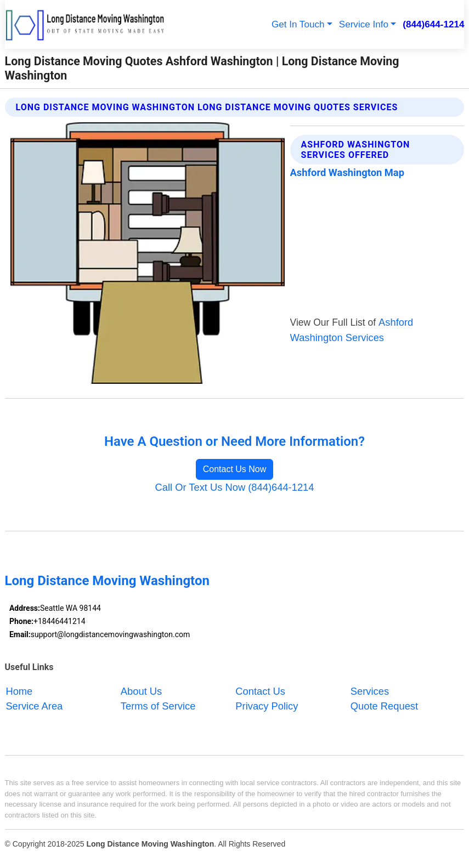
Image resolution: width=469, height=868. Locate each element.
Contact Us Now (235, 469)
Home (19, 691)
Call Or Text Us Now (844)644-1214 (235, 487)
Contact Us (260, 691)
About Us (141, 691)
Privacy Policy (267, 706)
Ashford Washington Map (347, 172)
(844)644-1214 (433, 24)
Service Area (34, 706)
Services (370, 691)
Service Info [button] (364, 24)
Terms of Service (158, 706)
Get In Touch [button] (298, 24)
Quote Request (384, 706)
